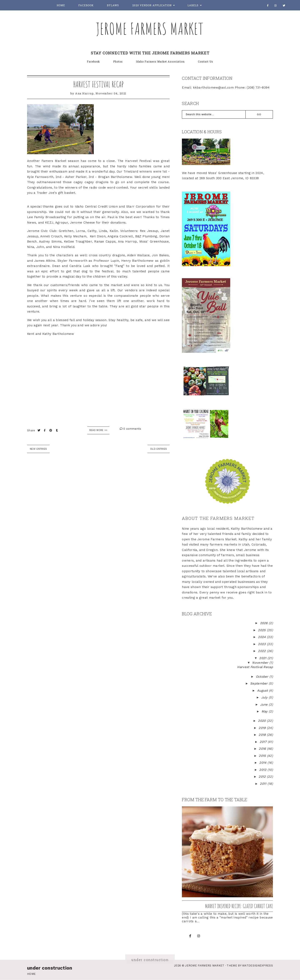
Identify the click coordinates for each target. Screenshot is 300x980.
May (265, 711)
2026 (264, 623)
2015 (263, 756)
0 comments (131, 429)
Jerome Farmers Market (150, 29)
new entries (38, 449)
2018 (263, 735)
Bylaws (113, 5)
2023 (262, 644)
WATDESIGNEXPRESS (257, 966)
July (265, 697)
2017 (264, 742)
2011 (264, 784)
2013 (263, 770)
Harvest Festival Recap (98, 84)
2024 (262, 637)
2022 (262, 651)
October (263, 677)
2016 (263, 749)
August (263, 691)
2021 (263, 658)
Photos (118, 61)
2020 (262, 721)
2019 (263, 728)
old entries (159, 449)
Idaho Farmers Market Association (160, 61)
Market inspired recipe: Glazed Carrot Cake (239, 906)
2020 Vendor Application (152, 5)
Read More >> (98, 430)
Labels (193, 5)
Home (61, 5)
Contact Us (206, 61)
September (259, 683)
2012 (263, 777)
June (265, 705)
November (261, 663)
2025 (262, 630)
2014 (263, 763)
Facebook (86, 5)
